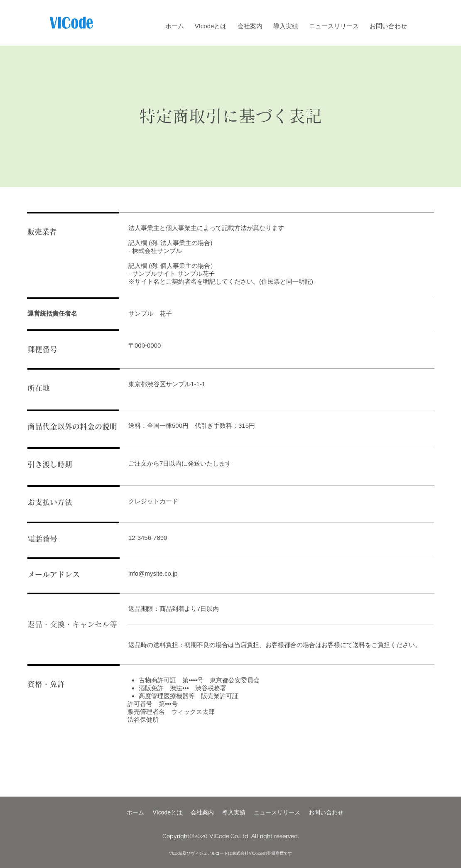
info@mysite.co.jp (153, 573)
